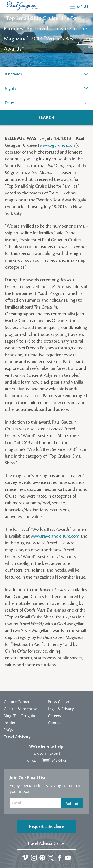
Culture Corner (17, 702)
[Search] (46, 118)
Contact (55, 723)
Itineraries (13, 74)
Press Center (59, 702)
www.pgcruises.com (58, 145)
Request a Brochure (46, 826)
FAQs (8, 730)
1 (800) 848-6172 (52, 760)
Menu (79, 7)
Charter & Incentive (20, 709)
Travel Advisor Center (47, 844)
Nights (10, 88)
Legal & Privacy (61, 709)
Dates (10, 103)
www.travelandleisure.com (55, 536)
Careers (54, 716)
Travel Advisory (17, 737)
